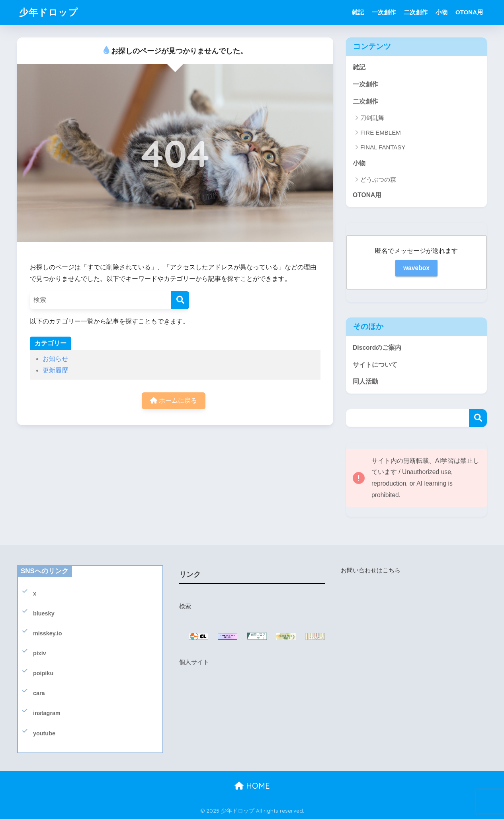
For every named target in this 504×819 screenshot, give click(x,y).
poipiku (43, 673)
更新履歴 (55, 370)
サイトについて (375, 365)
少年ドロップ (49, 12)
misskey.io (48, 633)
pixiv (40, 653)
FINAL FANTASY (383, 147)
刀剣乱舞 (372, 118)
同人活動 (365, 381)
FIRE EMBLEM (381, 132)
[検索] (180, 300)
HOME (252, 786)
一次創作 (384, 12)
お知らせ (55, 359)
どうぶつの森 (378, 179)
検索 (478, 418)
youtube (44, 733)
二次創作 (416, 12)
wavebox (416, 268)
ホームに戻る (174, 401)
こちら (392, 570)
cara (39, 693)
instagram (47, 713)
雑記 (358, 12)
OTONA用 (469, 12)
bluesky (44, 613)
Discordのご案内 (377, 348)
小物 (441, 12)
